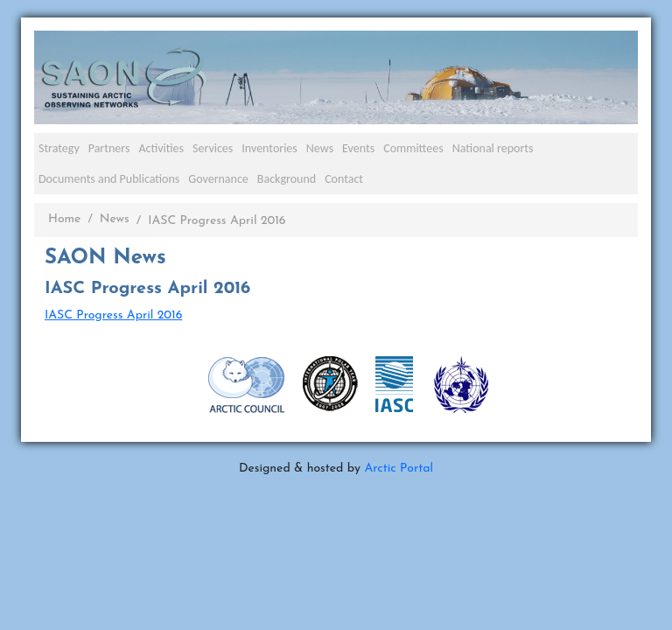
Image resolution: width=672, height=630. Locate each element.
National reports (493, 148)
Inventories (269, 148)
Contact (344, 179)
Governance (218, 179)
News (320, 148)
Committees (413, 148)
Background (287, 179)
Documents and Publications (109, 179)
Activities (161, 148)
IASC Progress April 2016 (113, 315)
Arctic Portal (399, 469)
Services (213, 148)
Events (358, 148)
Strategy (59, 148)
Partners (109, 148)
